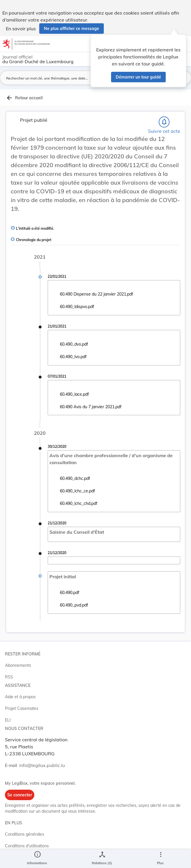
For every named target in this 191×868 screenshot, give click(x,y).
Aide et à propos (20, 697)
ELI (8, 720)
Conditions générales (25, 834)
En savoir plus (21, 29)
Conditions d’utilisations (27, 846)
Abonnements (18, 665)
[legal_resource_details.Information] (37, 859)
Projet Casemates (22, 708)
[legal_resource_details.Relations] (102, 859)
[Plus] (160, 859)
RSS (9, 677)
